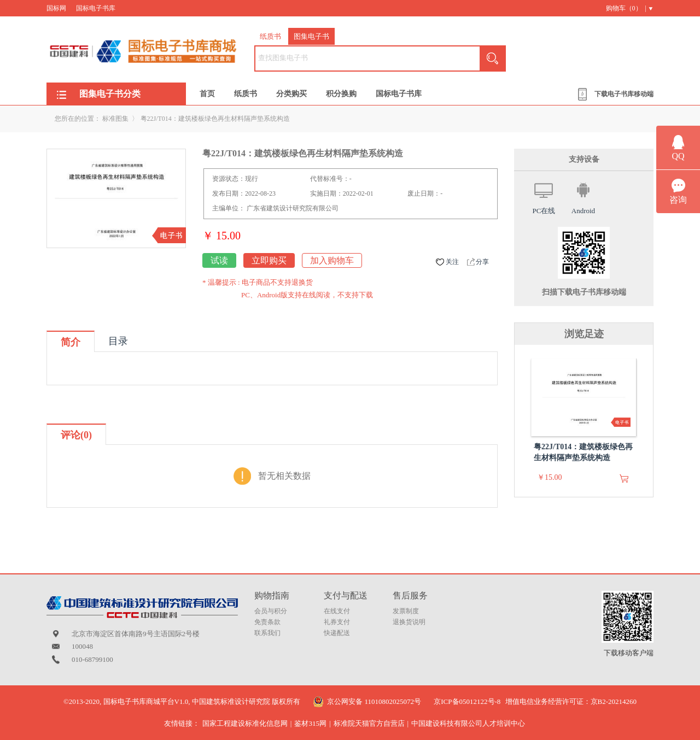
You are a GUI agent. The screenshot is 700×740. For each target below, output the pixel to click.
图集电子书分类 (110, 94)
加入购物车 (332, 260)
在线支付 (337, 611)
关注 (452, 262)
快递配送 (337, 633)
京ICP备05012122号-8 (467, 701)
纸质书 (270, 36)
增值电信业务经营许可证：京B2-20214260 (571, 701)
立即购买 (269, 260)
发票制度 (406, 611)
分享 (482, 262)
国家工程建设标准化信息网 (245, 723)
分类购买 (291, 94)
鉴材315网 (310, 723)
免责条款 (267, 622)
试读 (219, 260)
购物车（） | (626, 8)
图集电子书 (311, 36)
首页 (207, 94)
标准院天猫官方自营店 (369, 723)
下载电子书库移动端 (624, 94)
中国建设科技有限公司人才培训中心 (468, 723)
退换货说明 (409, 622)
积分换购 (341, 94)
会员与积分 (271, 611)
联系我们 (267, 633)
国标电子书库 (96, 8)
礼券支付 (337, 622)
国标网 (56, 8)
